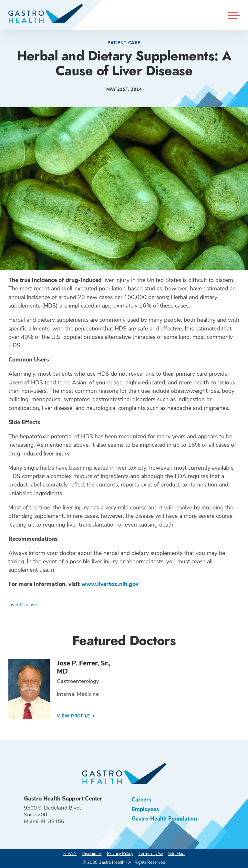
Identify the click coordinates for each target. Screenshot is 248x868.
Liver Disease (23, 605)
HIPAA (70, 854)
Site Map (176, 854)
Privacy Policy (120, 854)
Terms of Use (151, 854)
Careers (141, 800)
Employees (145, 809)
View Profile (74, 716)
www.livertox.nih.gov (110, 584)
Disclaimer (92, 854)
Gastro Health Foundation (164, 819)
